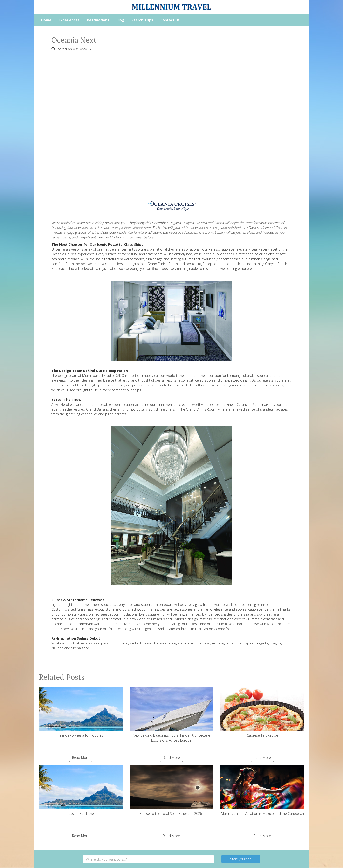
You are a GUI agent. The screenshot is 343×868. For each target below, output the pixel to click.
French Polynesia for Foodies (81, 712)
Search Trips (142, 20)
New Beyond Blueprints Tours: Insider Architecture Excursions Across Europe (172, 715)
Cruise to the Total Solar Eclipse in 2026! (172, 791)
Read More (81, 758)
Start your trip (241, 859)
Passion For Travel (81, 791)
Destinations (98, 20)
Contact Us (170, 20)
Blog (120, 20)
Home (46, 20)
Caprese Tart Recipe (262, 712)
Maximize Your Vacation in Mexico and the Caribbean (262, 791)
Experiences (69, 20)
